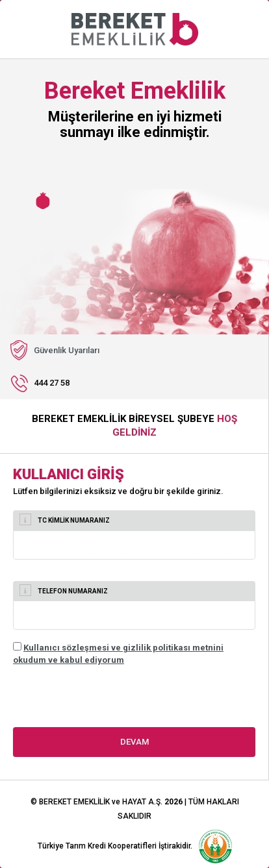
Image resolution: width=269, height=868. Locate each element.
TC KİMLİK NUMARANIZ (65, 519)
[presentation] (112, 702)
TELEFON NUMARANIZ (64, 590)
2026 (173, 802)
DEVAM (134, 742)
